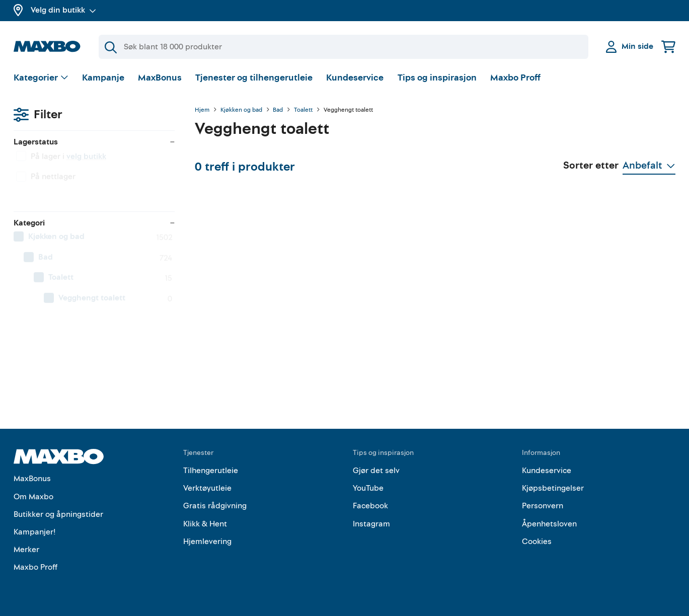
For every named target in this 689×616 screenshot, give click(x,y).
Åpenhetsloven (549, 524)
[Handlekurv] (668, 47)
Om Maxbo (33, 497)
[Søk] (343, 47)
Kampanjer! (35, 532)
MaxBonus (160, 78)
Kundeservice (355, 78)
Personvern (543, 506)
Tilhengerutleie (211, 471)
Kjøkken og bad (241, 110)
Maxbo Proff (515, 78)
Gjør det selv (376, 471)
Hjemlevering (207, 542)
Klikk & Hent (205, 524)
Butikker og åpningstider (58, 514)
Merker (26, 550)
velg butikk (86, 164)
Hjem (202, 110)
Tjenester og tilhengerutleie (254, 78)
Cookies (537, 542)
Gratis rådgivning (215, 506)
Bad (278, 110)
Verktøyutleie (207, 488)
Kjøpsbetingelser (553, 488)
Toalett (303, 110)
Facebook (370, 506)
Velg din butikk (63, 10)
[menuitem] (94, 244)
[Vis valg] (41, 78)
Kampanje (103, 78)
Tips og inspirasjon (437, 78)
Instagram (371, 524)
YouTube (368, 488)
